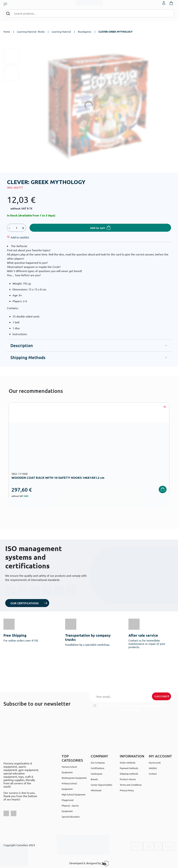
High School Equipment (74, 794)
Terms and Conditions (145, 706)
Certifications (98, 768)
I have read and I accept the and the (132, 708)
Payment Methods (129, 768)
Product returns (128, 779)
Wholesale (96, 790)
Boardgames (85, 32)
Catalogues (97, 774)
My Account (155, 763)
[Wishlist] (20, 237)
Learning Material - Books (31, 32)
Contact (153, 774)
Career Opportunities (102, 785)
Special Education (71, 817)
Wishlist (153, 768)
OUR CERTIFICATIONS (25, 603)
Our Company (98, 763)
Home (7, 32)
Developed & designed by (89, 863)
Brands (94, 779)
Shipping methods (129, 774)
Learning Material (61, 32)
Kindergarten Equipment (74, 778)
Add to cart (98, 228)
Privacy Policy (132, 710)
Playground (68, 800)
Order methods (128, 763)
